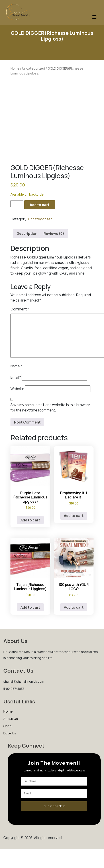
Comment (20, 309)
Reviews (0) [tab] (54, 234)
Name (16, 366)
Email (16, 377)
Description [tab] (27, 234)
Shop (7, 726)
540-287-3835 (14, 689)
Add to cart (40, 205)
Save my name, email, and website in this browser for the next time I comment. (50, 407)
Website (17, 389)
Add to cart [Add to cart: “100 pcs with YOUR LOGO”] (74, 607)
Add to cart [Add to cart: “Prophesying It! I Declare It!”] (74, 516)
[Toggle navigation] (94, 18)
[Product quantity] (17, 204)
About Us (11, 719)
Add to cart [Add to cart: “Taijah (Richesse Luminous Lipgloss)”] (30, 607)
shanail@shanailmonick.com (24, 681)
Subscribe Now (54, 806)
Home (15, 68)
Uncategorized (34, 68)
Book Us (10, 733)
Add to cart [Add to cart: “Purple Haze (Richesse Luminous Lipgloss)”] (30, 520)
